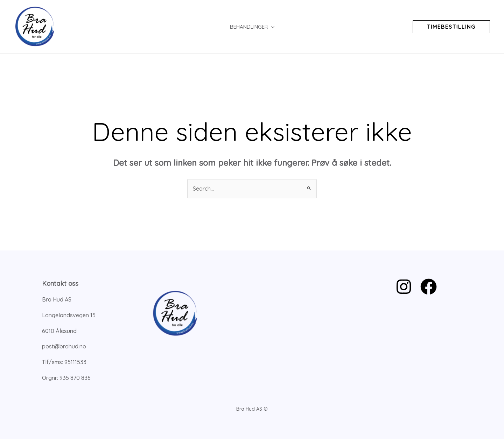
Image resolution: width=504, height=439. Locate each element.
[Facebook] (429, 287)
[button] (451, 27)
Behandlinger (252, 27)
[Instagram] (404, 287)
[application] (271, 27)
